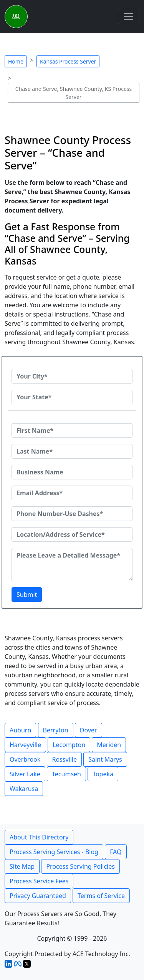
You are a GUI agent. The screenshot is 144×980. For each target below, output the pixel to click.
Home (16, 61)
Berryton (56, 730)
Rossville (64, 759)
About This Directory (39, 837)
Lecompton (69, 745)
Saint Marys (105, 759)
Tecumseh (66, 774)
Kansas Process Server (68, 61)
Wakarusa (24, 789)
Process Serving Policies (80, 866)
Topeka (103, 774)
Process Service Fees (39, 881)
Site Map (22, 866)
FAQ (116, 852)
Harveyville (25, 745)
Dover (89, 730)
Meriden (109, 745)
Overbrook (25, 759)
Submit (27, 595)
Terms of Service (101, 896)
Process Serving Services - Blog (54, 852)
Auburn (20, 730)
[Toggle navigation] (129, 17)
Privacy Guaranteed (38, 896)
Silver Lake (25, 774)
